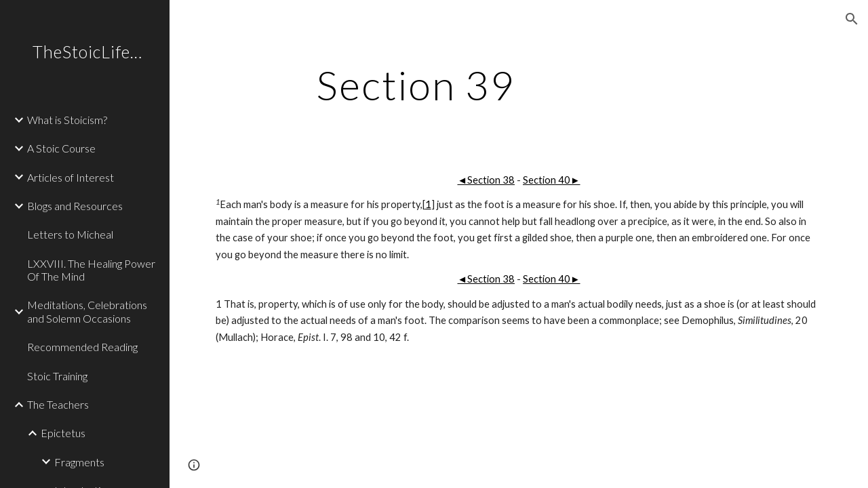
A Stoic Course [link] (61, 148)
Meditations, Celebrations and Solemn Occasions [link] (87, 311)
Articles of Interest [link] (71, 177)
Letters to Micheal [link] (70, 234)
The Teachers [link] (58, 404)
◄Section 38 (486, 180)
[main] (416, 85)
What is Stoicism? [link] (67, 120)
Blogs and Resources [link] (75, 206)
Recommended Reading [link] (82, 347)
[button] (852, 19)
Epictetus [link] (63, 433)
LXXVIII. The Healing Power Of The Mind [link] (91, 270)
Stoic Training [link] (57, 376)
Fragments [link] (79, 462)
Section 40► (552, 180)
